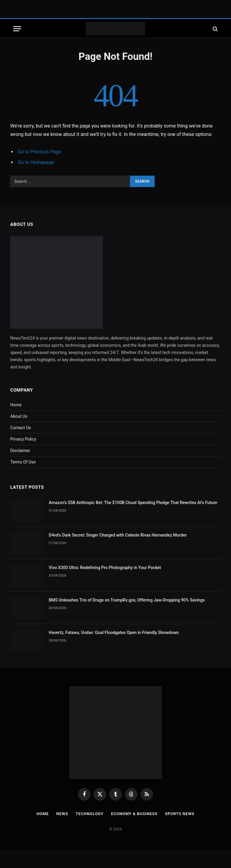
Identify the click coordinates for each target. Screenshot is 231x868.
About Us (19, 416)
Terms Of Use (23, 462)
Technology (89, 814)
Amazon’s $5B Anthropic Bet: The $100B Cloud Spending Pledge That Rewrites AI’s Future (133, 503)
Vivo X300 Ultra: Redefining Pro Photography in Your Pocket (105, 568)
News (62, 814)
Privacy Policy (23, 439)
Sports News (180, 814)
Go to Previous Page (39, 152)
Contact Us (21, 428)
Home (16, 405)
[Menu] (17, 29)
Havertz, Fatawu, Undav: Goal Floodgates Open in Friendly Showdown (114, 633)
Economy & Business (134, 814)
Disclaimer (20, 451)
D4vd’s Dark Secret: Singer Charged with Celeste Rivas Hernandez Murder (118, 535)
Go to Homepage (36, 162)
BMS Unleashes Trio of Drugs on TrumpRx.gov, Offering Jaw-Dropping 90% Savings (127, 600)
